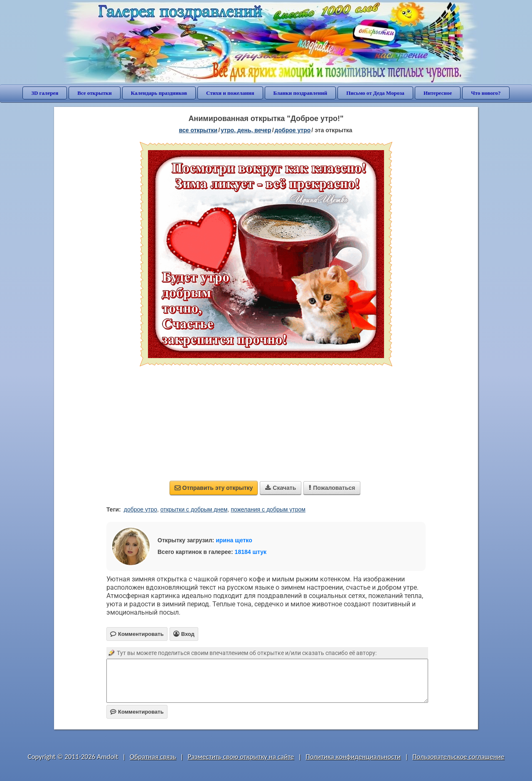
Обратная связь (153, 757)
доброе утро (293, 130)
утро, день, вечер (246, 130)
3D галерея (45, 93)
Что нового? (486, 93)
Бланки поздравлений (300, 93)
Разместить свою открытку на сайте (241, 757)
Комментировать (137, 712)
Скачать (281, 488)
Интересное (438, 93)
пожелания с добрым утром (268, 509)
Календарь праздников (159, 93)
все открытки (198, 130)
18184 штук (251, 552)
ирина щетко (234, 540)
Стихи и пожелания (230, 93)
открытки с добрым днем (194, 509)
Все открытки (95, 93)
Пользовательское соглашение (458, 757)
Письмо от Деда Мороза (375, 93)
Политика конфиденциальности (353, 757)
